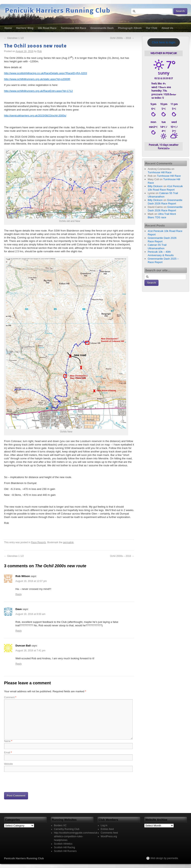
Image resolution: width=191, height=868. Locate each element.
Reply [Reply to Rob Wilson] (19, 594)
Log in (104, 825)
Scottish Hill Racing (65, 847)
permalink (68, 542)
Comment (10, 697)
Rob (40, 51)
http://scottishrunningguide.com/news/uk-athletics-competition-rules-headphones (76, 836)
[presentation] (35, 782)
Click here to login (164, 42)
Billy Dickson (155, 186)
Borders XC (60, 825)
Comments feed (109, 833)
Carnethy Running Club (67, 829)
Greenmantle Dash (102, 28)
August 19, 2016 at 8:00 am (30, 614)
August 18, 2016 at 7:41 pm (30, 651)
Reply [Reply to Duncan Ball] (19, 664)
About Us (167, 28)
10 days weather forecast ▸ (164, 146)
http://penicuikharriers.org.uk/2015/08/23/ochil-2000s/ (35, 116)
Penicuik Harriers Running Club (58, 11)
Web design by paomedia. (164, 858)
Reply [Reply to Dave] (19, 631)
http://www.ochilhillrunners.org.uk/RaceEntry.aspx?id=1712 (38, 91)
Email (8, 753)
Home (8, 28)
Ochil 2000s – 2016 (122, 38)
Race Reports (39, 542)
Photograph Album (130, 28)
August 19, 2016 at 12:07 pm (31, 581)
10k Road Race (47, 28)
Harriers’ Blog (25, 28)
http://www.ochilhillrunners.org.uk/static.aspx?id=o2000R (37, 79)
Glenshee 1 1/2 (14, 38)
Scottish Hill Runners (65, 851)
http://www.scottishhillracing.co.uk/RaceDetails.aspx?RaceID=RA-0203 (46, 73)
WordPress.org (109, 836)
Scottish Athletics (63, 844)
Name (8, 741)
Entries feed (107, 829)
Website (8, 764)
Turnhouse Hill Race (73, 28)
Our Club (152, 28)
